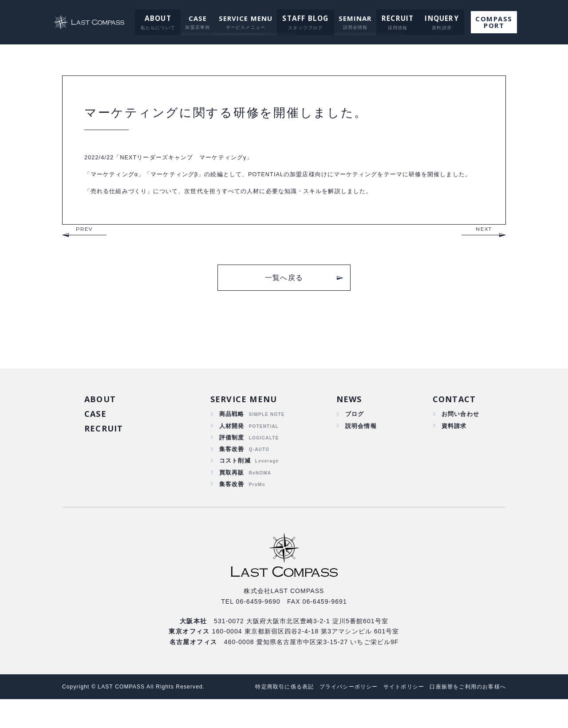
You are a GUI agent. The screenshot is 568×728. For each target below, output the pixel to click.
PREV (84, 248)
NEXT (484, 248)
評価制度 (232, 460)
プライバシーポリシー (335, 715)
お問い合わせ (459, 435)
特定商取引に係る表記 (266, 715)
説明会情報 (360, 447)
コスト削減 (235, 486)
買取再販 (232, 499)
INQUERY (436, 18)
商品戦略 (232, 435)
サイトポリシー (395, 715)
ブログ (353, 435)
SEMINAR (353, 18)
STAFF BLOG (305, 18)
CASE (198, 18)
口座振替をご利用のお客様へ (465, 715)
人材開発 (232, 447)
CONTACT (454, 419)
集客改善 (232, 473)
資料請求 (452, 447)
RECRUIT (394, 18)
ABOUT (160, 18)
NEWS (348, 419)
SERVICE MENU (247, 18)
